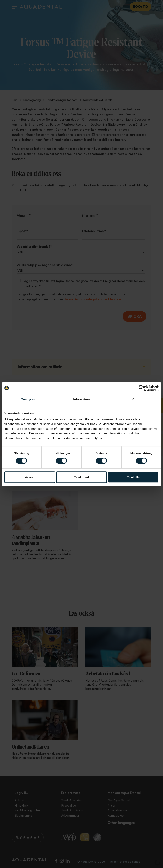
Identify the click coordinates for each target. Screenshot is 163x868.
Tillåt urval (82, 477)
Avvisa (30, 477)
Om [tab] (135, 399)
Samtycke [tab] (28, 399)
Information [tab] (81, 399)
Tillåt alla (133, 477)
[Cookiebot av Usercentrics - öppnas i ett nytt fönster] (141, 388)
